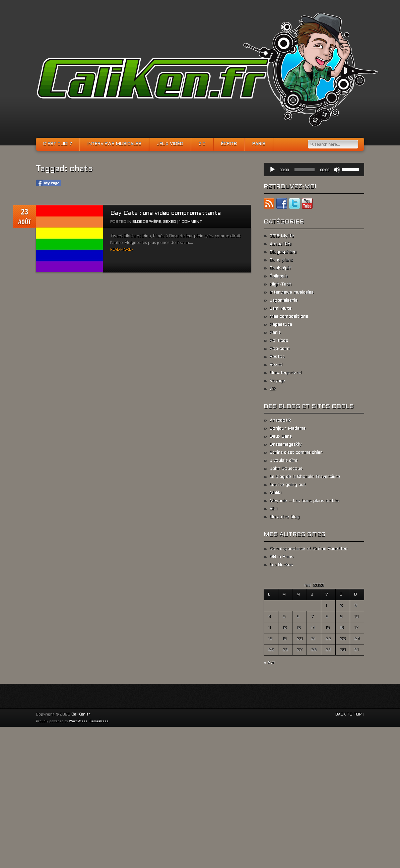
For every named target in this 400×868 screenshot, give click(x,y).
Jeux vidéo (170, 144)
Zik (273, 389)
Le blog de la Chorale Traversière (305, 477)
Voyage (277, 381)
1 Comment (191, 222)
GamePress (99, 722)
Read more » (122, 249)
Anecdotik (280, 421)
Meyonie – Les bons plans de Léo (305, 501)
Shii (274, 509)
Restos (277, 357)
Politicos (279, 341)
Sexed (170, 222)
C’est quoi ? (58, 144)
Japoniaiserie (284, 301)
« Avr (269, 663)
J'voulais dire (284, 461)
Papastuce (281, 325)
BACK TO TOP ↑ (350, 715)
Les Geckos (281, 565)
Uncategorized (286, 373)
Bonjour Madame (288, 429)
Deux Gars (281, 437)
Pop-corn (280, 349)
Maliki (276, 493)
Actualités (281, 244)
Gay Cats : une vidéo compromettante (165, 213)
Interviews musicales (114, 144)
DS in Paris (282, 557)
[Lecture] (272, 170)
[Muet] (337, 170)
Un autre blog (285, 517)
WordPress (78, 722)
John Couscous (286, 469)
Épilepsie (279, 276)
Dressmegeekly (286, 445)
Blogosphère (147, 222)
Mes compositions (289, 317)
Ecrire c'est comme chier (296, 453)
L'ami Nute (281, 309)
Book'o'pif (280, 268)
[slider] (305, 170)
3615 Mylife (282, 236)
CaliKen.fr (81, 715)
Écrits (229, 144)
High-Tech (281, 285)
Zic (202, 144)
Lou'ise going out (288, 485)
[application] (314, 170)
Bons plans (281, 260)
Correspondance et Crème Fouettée (309, 549)
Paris (259, 144)
